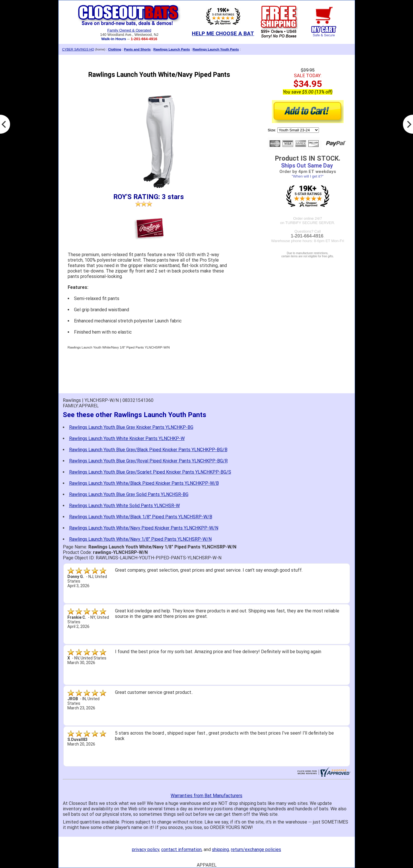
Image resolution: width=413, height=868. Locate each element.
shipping (220, 849)
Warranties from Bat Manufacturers (206, 796)
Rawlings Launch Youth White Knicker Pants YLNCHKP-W (127, 438)
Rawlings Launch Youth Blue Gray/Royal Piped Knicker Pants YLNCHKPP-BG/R (148, 461)
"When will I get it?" (308, 176)
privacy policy (146, 849)
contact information (181, 849)
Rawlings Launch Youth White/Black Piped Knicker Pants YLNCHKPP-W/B (144, 483)
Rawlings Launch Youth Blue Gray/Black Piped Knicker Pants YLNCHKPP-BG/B (148, 450)
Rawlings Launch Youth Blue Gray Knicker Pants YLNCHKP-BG (131, 427)
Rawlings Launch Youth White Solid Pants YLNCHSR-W (124, 506)
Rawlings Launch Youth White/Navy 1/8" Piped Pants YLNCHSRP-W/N (140, 539)
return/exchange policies (256, 849)
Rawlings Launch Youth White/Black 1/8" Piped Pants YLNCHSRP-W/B (141, 517)
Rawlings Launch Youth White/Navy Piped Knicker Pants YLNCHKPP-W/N (144, 528)
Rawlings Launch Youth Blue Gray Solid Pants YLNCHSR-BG (129, 494)
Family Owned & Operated (129, 30)
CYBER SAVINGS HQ (78, 49)
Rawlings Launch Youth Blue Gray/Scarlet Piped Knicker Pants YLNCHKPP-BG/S (150, 472)
